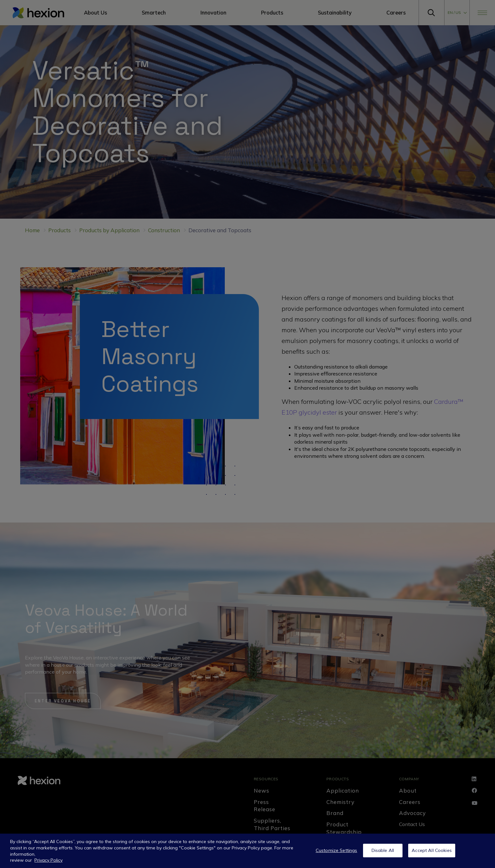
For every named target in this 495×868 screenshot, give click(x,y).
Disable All (383, 850)
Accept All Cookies (432, 850)
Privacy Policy (48, 860)
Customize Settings (337, 850)
